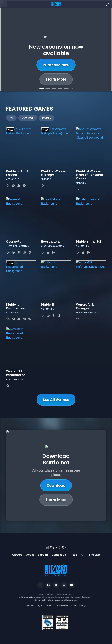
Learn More (56, 79)
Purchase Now (56, 65)
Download (56, 485)
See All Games (56, 400)
